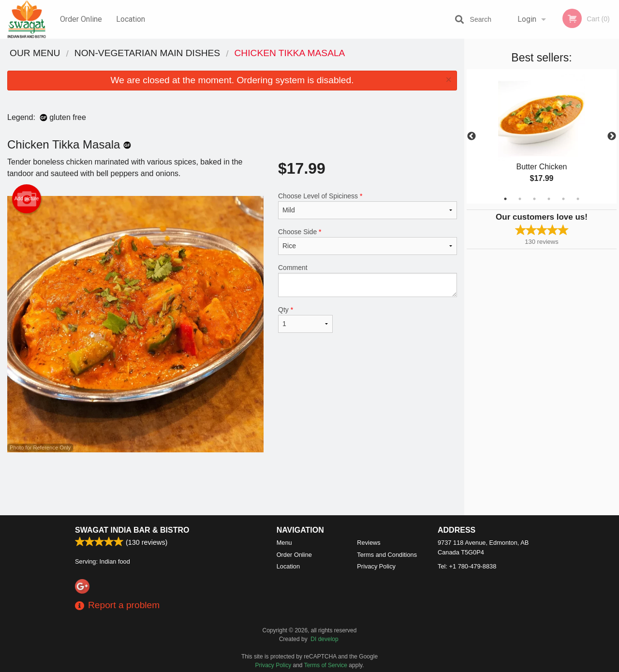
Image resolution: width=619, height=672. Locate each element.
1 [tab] (505, 199)
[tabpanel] (542, 136)
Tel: (467, 566)
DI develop (324, 639)
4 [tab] (549, 199)
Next (612, 136)
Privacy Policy (376, 566)
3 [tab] (534, 199)
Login (527, 19)
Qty (305, 319)
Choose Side (368, 241)
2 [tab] (520, 199)
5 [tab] (563, 199)
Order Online (81, 19)
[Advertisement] (232, 484)
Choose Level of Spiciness (368, 206)
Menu (284, 543)
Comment (368, 280)
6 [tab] (578, 199)
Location (131, 19)
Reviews (368, 543)
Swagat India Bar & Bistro (132, 530)
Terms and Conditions (387, 555)
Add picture (27, 199)
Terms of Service (326, 665)
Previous (472, 136)
